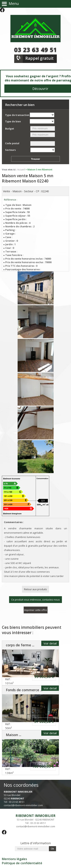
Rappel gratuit (39, 58)
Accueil (21, 170)
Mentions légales (14, 859)
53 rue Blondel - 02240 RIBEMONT (35, 817)
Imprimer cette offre (36, 610)
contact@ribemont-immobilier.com (23, 805)
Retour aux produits (35, 589)
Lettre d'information (36, 843)
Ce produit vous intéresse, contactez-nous (35, 600)
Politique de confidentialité (22, 863)
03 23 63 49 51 (36, 50)
